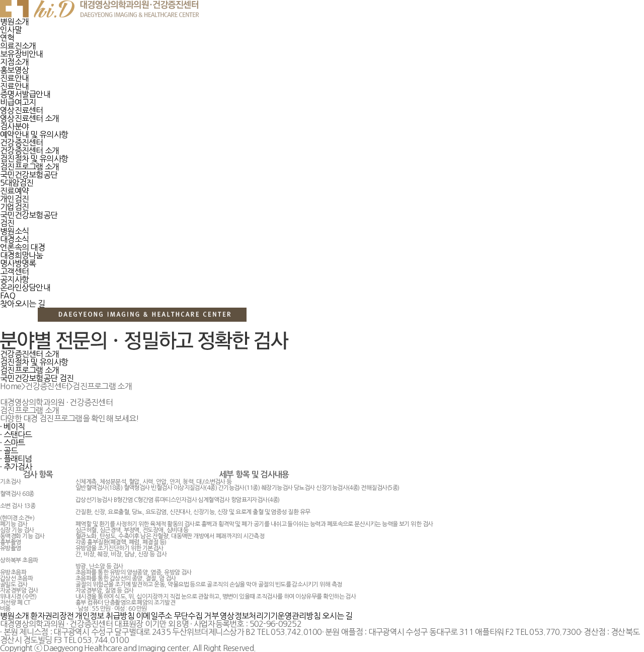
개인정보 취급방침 (105, 616)
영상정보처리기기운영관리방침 (270, 616)
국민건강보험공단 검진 (37, 378)
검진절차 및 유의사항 (34, 362)
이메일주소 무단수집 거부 (177, 616)
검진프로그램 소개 (30, 370)
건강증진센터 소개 (30, 354)
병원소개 (14, 616)
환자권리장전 (52, 616)
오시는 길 (337, 616)
